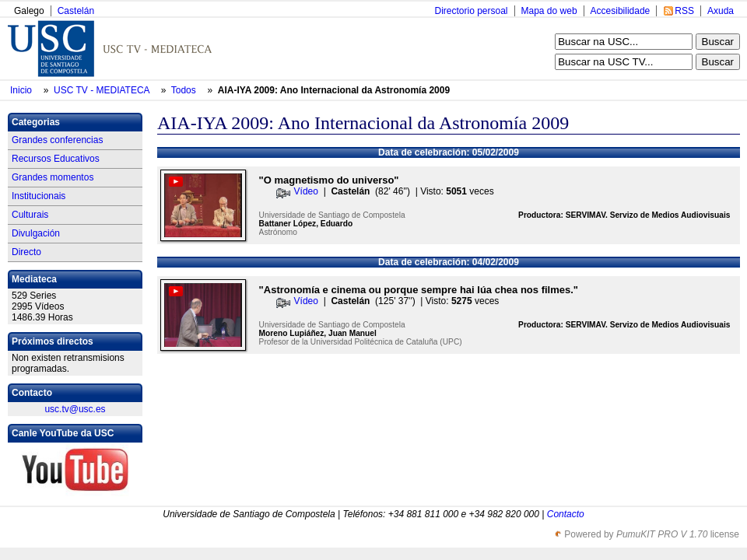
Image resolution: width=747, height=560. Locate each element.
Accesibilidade (621, 11)
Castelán (76, 11)
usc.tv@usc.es (75, 409)
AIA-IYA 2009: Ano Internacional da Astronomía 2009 (334, 90)
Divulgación (36, 233)
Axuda (721, 11)
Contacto (566, 514)
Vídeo (306, 191)
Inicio (22, 90)
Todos (185, 90)
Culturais (30, 215)
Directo (26, 252)
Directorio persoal (471, 11)
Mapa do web (549, 11)
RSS (684, 11)
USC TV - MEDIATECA (103, 90)
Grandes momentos (53, 177)
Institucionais (39, 196)
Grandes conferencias (57, 140)
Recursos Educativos (56, 159)
